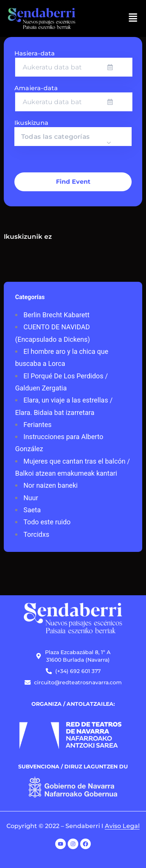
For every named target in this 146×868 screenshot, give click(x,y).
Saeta (32, 510)
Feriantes (37, 425)
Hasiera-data (35, 53)
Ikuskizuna (31, 123)
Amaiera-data (36, 88)
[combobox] (73, 137)
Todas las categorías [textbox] (55, 137)
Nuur (31, 498)
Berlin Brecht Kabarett (57, 315)
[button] (133, 18)
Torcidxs (36, 534)
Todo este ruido (47, 522)
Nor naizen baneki (50, 485)
